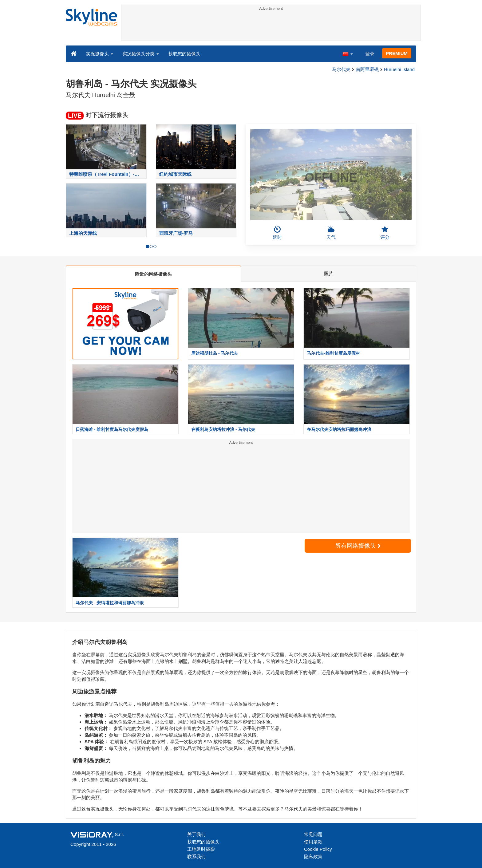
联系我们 (196, 856)
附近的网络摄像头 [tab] (153, 274)
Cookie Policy (318, 849)
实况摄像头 (99, 54)
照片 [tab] (329, 274)
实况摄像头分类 (141, 54)
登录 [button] (370, 54)
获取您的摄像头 (184, 54)
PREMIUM (397, 53)
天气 (331, 233)
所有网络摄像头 (358, 546)
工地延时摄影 (201, 849)
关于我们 (196, 834)
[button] (348, 53)
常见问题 (313, 834)
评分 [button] (385, 233)
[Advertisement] (271, 27)
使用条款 (313, 842)
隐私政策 (313, 856)
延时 (277, 233)
